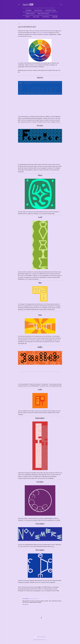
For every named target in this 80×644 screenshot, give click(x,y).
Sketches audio (43, 14)
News (28, 17)
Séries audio (30, 14)
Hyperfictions (50, 10)
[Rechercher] (61, 4)
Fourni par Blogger (40, 637)
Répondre (25, 605)
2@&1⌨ (28, 5)
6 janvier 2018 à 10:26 (34, 599)
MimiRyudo (26, 599)
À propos (46, 17)
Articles (36, 17)
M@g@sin (56, 17)
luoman (45, 640)
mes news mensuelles (43, 33)
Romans (29, 10)
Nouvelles (38, 10)
